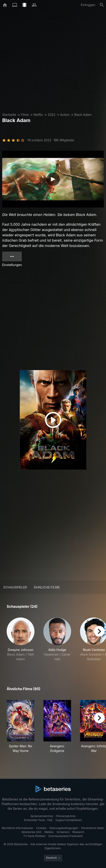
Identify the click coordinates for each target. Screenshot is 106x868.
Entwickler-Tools (35, 820)
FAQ (50, 820)
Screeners (63, 832)
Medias (49, 832)
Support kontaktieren (69, 820)
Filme (25, 115)
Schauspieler (15, 587)
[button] (21, 642)
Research (78, 832)
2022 (52, 115)
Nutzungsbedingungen (64, 828)
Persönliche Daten (93, 828)
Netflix (38, 115)
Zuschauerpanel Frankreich (65, 836)
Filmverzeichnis (66, 816)
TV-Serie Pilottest (34, 836)
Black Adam (83, 115)
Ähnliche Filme (47, 587)
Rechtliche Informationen (17, 828)
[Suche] (102, 5)
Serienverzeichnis (42, 816)
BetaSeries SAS (32, 832)
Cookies (41, 828)
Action (65, 115)
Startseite (9, 115)
